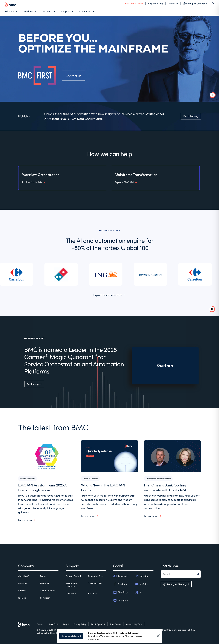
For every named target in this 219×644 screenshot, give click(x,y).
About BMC (85, 11)
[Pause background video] (212, 309)
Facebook (120, 584)
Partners (47, 11)
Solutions (9, 11)
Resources (92, 593)
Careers (22, 591)
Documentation (95, 583)
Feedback (45, 583)
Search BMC (170, 566)
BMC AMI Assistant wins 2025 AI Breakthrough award (43, 487)
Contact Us (173, 3)
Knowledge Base (95, 576)
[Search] (213, 4)
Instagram (120, 600)
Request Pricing (155, 3)
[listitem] (17, 274)
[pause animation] (212, 95)
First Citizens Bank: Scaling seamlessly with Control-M (165, 487)
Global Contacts (48, 591)
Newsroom (45, 598)
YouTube (141, 584)
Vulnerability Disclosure (71, 585)
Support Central (73, 576)
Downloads (71, 593)
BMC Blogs (121, 592)
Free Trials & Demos (134, 3)
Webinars (23, 583)
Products (28, 11)
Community (121, 576)
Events (43, 576)
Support (65, 11)
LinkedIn (141, 576)
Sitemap (22, 598)
